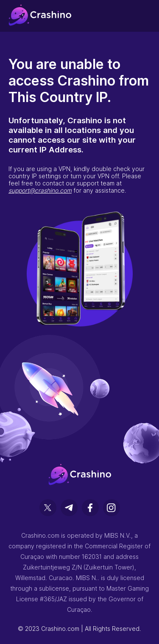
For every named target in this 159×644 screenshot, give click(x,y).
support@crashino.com (40, 190)
